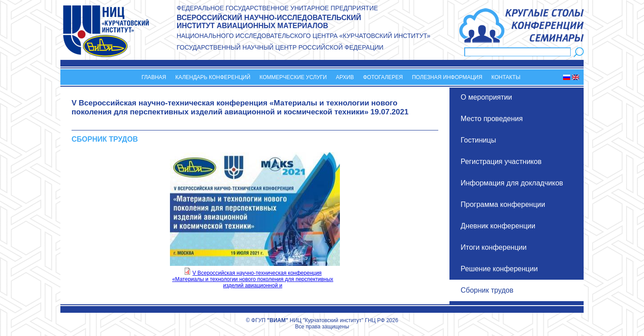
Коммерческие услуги (293, 77)
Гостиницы (478, 140)
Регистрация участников (501, 162)
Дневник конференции (498, 226)
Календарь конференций (213, 77)
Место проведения (492, 119)
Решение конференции (499, 269)
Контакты (506, 77)
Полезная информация (447, 77)
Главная (154, 77)
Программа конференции (503, 204)
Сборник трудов (487, 290)
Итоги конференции (494, 247)
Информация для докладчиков (512, 183)
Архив (345, 77)
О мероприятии (486, 97)
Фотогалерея (383, 77)
